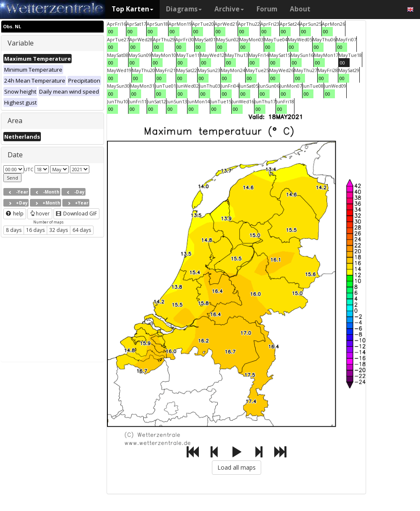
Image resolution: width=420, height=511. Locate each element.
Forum (267, 9)
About (300, 9)
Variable (21, 43)
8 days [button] (14, 230)
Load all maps (237, 467)
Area (15, 121)
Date (15, 155)
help (15, 214)
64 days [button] (82, 230)
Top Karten (132, 9)
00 (111, 31)
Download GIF (76, 214)
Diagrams (184, 9)
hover (40, 214)
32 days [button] (59, 230)
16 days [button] (35, 230)
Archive (229, 9)
